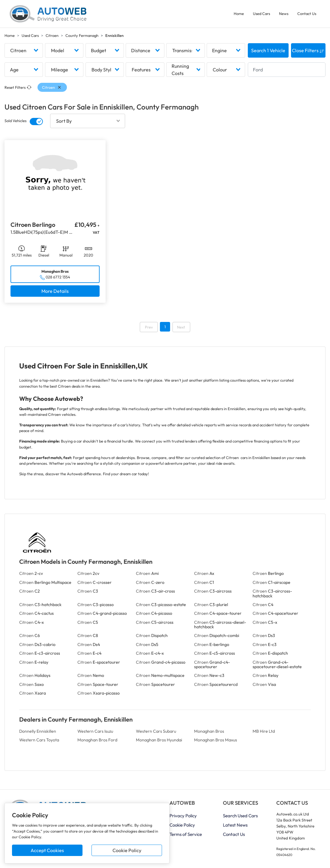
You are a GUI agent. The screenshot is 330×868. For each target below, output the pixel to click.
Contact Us (307, 14)
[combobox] (24, 50)
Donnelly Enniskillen (38, 731)
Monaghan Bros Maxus (216, 740)
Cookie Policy (127, 850)
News (284, 14)
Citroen (52, 35)
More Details (55, 291)
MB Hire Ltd (264, 731)
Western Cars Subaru (156, 731)
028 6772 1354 (58, 277)
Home (239, 14)
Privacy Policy (183, 816)
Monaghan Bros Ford (97, 740)
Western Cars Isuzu (95, 731)
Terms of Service (186, 834)
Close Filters (308, 50)
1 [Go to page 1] (165, 327)
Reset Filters (18, 87)
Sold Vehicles (15, 121)
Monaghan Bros (209, 731)
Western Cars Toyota (39, 740)
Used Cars (261, 14)
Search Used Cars (240, 816)
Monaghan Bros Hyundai (159, 740)
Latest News (235, 825)
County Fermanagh (82, 35)
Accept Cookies (47, 850)
